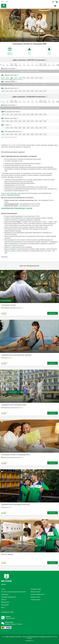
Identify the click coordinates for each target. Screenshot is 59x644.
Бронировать (53, 313)
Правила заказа (35, 592)
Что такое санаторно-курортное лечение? (14, 592)
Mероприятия (5, 602)
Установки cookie (36, 589)
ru (3, 2)
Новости (4, 600)
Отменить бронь (36, 600)
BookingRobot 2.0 (30, 641)
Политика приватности (37, 594)
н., (50, 6)
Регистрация (5, 605)
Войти (3, 607)
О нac (3, 589)
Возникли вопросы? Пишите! (14, 624)
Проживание (5, 594)
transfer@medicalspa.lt (18, 245)
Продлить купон (35, 597)
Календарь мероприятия (9, 597)
